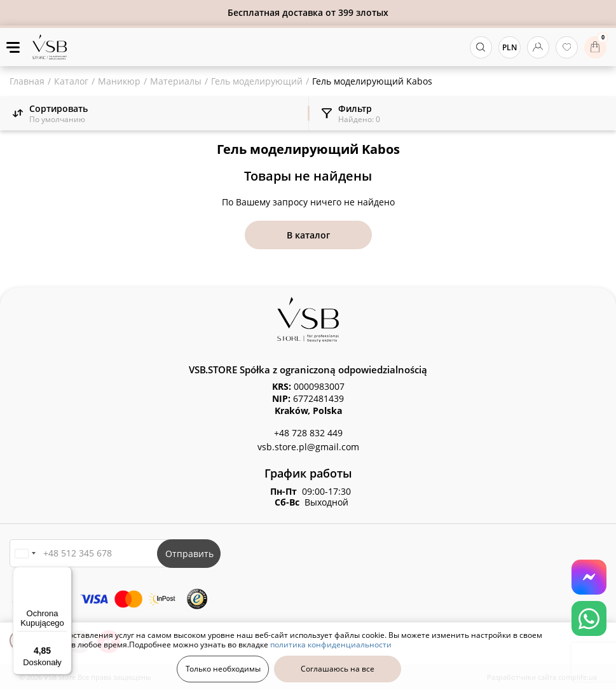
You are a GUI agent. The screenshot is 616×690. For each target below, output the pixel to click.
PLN (510, 47)
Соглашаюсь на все (338, 669)
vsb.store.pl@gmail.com (308, 447)
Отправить (189, 554)
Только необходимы (223, 669)
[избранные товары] (567, 47)
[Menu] (64, 574)
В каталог (308, 235)
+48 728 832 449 (308, 433)
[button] (25, 554)
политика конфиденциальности (331, 645)
